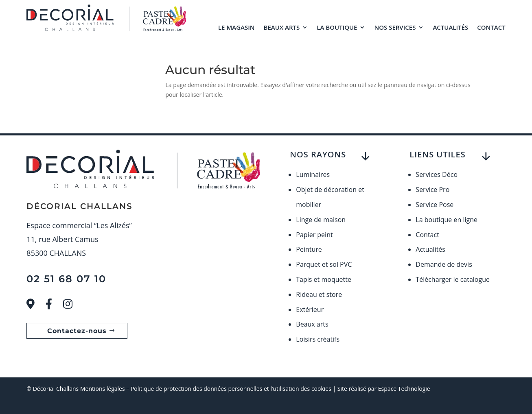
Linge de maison (321, 220)
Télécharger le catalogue (453, 279)
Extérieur (310, 309)
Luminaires (313, 174)
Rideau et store (319, 294)
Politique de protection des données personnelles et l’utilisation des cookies (231, 389)
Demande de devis (444, 264)
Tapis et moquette (324, 279)
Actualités (450, 27)
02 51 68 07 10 (66, 279)
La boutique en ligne (447, 220)
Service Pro (432, 190)
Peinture (309, 249)
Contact (491, 27)
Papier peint (314, 235)
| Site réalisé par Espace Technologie (381, 389)
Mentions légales (103, 389)
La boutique (337, 27)
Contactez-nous (77, 331)
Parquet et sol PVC (324, 264)
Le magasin (236, 27)
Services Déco (437, 174)
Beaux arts (282, 27)
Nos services (395, 27)
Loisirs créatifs (318, 339)
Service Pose (435, 205)
